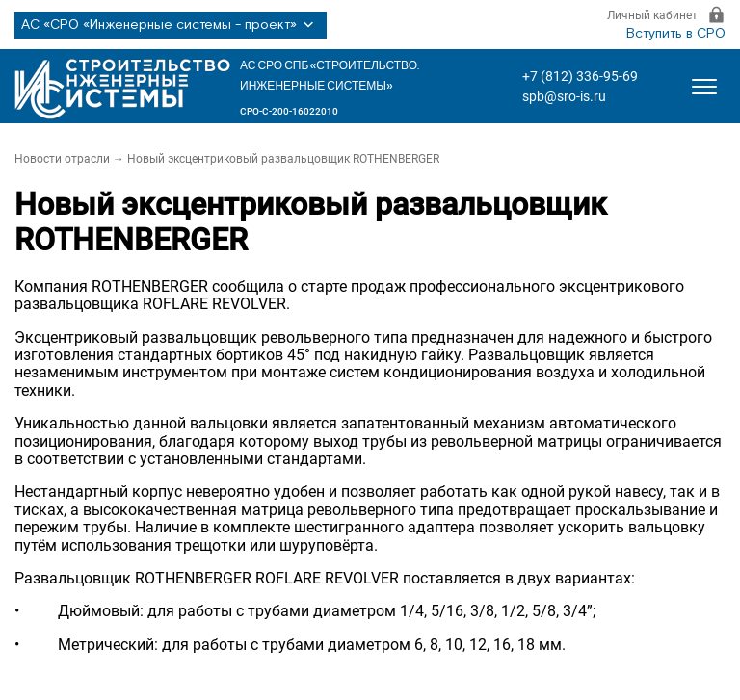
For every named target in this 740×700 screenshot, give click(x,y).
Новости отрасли (62, 159)
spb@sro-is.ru (564, 96)
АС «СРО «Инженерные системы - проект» (171, 25)
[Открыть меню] (704, 87)
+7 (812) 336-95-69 (580, 76)
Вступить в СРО (676, 34)
